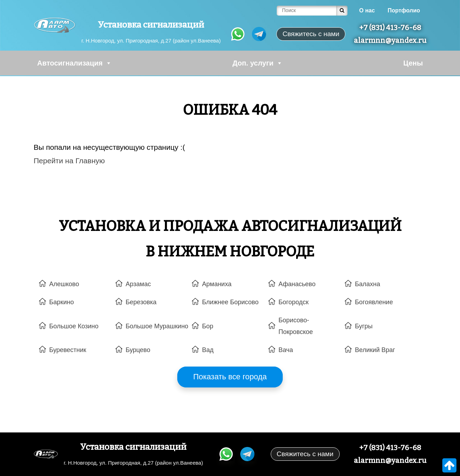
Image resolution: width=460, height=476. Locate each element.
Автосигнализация (74, 63)
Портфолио (404, 10)
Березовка (141, 302)
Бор (208, 326)
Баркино (62, 302)
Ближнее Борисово (230, 302)
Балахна (367, 284)
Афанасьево (297, 284)
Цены (413, 63)
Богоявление (374, 302)
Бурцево (138, 350)
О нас (367, 10)
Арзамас (138, 284)
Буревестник (68, 350)
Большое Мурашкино (157, 326)
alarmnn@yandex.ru (390, 40)
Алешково (64, 284)
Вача (286, 350)
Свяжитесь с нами (305, 454)
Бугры (364, 326)
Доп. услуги (258, 63)
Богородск (294, 302)
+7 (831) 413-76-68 (390, 28)
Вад (208, 350)
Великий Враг (375, 350)
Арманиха (217, 284)
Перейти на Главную (69, 161)
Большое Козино (74, 326)
